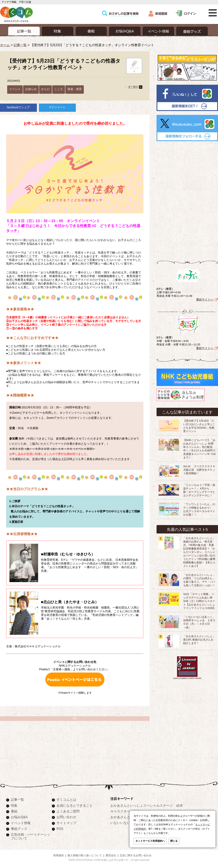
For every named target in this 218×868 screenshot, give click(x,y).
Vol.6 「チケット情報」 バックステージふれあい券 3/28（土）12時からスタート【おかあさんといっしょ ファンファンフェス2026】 (199, 600)
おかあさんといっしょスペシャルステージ (142, 805)
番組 (14, 811)
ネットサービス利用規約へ (150, 841)
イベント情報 (21, 823)
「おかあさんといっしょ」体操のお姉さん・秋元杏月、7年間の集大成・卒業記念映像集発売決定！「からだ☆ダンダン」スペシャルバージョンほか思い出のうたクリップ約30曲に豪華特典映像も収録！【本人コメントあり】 (199, 551)
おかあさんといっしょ (127, 817)
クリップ (134, 65)
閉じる (174, 841)
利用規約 (59, 855)
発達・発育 (75, 89)
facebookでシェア (19, 107)
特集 (14, 805)
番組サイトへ (205, 299)
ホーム (5, 45)
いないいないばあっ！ (127, 823)
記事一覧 (20, 45)
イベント (15, 89)
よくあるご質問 (68, 811)
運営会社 (111, 855)
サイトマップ (66, 823)
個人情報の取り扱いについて (85, 855)
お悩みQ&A (19, 817)
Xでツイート (57, 107)
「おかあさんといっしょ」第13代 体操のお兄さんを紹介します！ (199, 639)
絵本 (180, 805)
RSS (60, 829)
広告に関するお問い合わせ (136, 855)
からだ (45, 89)
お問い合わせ (66, 817)
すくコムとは (66, 799)
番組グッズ (19, 829)
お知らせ (31, 89)
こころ (59, 89)
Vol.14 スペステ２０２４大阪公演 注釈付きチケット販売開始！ (199, 469)
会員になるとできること (75, 805)
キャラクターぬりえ (125, 811)
